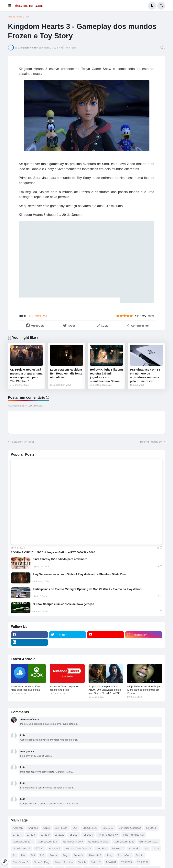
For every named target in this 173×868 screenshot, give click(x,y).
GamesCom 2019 (73, 841)
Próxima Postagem (151, 442)
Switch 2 (96, 862)
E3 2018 (31, 835)
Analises (33, 828)
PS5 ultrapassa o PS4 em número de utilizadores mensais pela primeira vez (145, 375)
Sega (66, 855)
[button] (11, 6)
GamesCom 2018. (48, 841)
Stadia (140, 855)
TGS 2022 (143, 862)
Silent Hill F (95, 855)
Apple (46, 828)
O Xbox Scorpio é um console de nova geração (64, 604)
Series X (78, 855)
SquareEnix (124, 855)
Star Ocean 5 (21, 862)
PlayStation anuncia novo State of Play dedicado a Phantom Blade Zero (79, 574)
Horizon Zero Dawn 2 (78, 848)
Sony (109, 855)
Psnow (53, 855)
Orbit (156, 848)
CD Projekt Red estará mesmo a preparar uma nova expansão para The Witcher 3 (26, 375)
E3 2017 (17, 835)
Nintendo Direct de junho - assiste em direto (65, 688)
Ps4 (27, 17)
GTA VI (39, 848)
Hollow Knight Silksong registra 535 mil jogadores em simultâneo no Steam (106, 375)
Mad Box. (101, 848)
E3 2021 (74, 835)
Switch (82, 862)
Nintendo (134, 848)
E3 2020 (59, 835)
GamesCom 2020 (98, 841)
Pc (14, 855)
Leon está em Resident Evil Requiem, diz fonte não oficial (66, 373)
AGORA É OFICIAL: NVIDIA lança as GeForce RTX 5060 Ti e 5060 (53, 552)
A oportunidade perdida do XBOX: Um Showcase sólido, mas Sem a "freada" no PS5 (105, 690)
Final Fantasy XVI (134, 835)
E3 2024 (88, 835)
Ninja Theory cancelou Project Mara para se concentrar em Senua (144, 690)
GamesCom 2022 (124, 841)
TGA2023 (126, 862)
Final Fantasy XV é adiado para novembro (60, 559)
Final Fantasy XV (108, 835)
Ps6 (42, 855)
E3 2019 (45, 835)
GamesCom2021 (149, 841)
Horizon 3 (54, 848)
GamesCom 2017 (23, 841)
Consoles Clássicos (130, 828)
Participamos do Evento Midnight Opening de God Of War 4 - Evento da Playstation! (88, 589)
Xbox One (41, 316)
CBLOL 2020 (90, 828)
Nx (146, 848)
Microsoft (118, 848)
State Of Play (42, 862)
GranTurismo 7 (22, 848)
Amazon (18, 828)
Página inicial (15, 17)
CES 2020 (108, 828)
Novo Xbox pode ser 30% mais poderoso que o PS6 (26, 688)
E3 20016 (151, 828)
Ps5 (33, 855)
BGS (75, 828)
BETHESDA (61, 828)
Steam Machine (64, 862)
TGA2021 (111, 862)
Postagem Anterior (22, 442)
